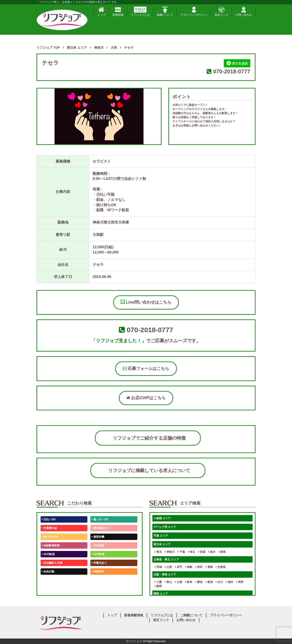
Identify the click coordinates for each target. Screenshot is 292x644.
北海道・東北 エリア (166, 559)
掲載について (165, 12)
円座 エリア (161, 536)
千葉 (181, 552)
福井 (230, 582)
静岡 (158, 586)
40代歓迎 (98, 554)
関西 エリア (161, 594)
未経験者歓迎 (51, 545)
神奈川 (170, 552)
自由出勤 (48, 572)
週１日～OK (100, 519)
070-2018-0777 (232, 71)
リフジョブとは (140, 12)
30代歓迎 (48, 554)
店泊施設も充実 (52, 563)
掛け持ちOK (50, 537)
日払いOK (49, 519)
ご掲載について (191, 615)
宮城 (158, 567)
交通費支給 (49, 528)
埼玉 (192, 552)
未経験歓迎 (99, 580)
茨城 (202, 552)
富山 (168, 582)
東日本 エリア (162, 544)
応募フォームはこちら (146, 369)
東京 (158, 552)
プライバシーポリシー (194, 12)
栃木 (212, 552)
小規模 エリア (162, 518)
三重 (158, 582)
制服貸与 (98, 572)
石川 (219, 582)
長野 (240, 582)
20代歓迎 (98, 545)
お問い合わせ (244, 12)
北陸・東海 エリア (165, 575)
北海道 (221, 567)
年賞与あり (99, 563)
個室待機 (98, 537)
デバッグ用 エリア (165, 527)
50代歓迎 (48, 580)
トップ (101, 12)
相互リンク (222, 12)
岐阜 (189, 582)
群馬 (222, 552)
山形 (168, 567)
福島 (189, 567)
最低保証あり (100, 528)
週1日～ (97, 589)
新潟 (209, 582)
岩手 (179, 567)
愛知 (199, 582)
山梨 (179, 582)
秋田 (199, 567)
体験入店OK (50, 589)
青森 (209, 567)
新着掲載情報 (134, 615)
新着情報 (118, 12)
